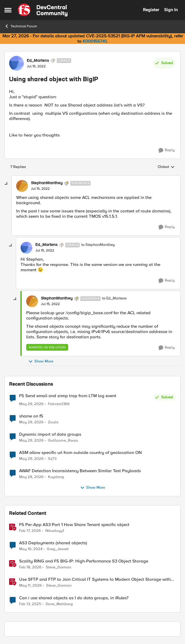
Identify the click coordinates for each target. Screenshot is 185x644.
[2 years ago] (31, 549)
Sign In (171, 10)
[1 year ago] (30, 604)
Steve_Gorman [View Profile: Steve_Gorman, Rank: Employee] (59, 567)
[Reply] (167, 150)
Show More (41, 361)
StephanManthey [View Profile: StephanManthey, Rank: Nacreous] (47, 183)
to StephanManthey (98, 245)
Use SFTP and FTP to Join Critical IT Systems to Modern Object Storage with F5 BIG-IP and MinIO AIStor (95, 579)
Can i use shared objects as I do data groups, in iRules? (74, 598)
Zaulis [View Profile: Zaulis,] (53, 422)
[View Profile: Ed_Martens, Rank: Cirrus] (16, 63)
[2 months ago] (31, 404)
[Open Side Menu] (8, 10)
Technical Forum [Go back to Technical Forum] (21, 26)
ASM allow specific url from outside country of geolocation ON (80, 453)
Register (151, 10)
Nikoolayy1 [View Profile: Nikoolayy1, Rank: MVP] (55, 531)
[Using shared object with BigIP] (40, 189)
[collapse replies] (6, 184)
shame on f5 (31, 416)
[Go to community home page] (43, 10)
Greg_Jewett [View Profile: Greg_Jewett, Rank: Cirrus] (58, 549)
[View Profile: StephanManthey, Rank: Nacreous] (22, 186)
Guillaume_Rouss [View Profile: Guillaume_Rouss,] (63, 441)
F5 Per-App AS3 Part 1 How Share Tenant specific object (74, 525)
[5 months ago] (30, 531)
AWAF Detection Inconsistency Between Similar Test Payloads (80, 471)
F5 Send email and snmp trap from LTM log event (68, 396)
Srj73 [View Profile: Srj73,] (52, 459)
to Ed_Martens (114, 298)
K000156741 (95, 41)
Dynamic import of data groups (50, 434)
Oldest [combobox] (166, 167)
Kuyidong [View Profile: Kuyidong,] (56, 477)
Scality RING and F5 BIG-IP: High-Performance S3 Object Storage (84, 561)
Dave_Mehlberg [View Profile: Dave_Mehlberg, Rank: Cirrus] (59, 604)
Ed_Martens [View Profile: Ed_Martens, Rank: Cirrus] (38, 61)
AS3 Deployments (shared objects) (53, 543)
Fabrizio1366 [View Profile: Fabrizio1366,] (59, 404)
